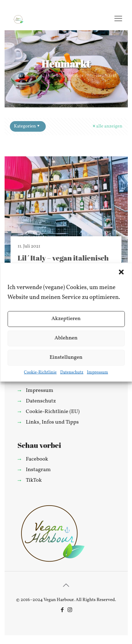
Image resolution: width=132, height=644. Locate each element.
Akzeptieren (66, 319)
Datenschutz (72, 372)
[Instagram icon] (70, 610)
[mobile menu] (118, 19)
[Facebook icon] (62, 610)
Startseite (25, 76)
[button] (121, 272)
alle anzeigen (107, 126)
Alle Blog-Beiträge (65, 76)
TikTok (34, 480)
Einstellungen (66, 358)
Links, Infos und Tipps (52, 422)
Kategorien (27, 126)
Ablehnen (66, 338)
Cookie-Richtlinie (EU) (53, 412)
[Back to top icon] (66, 586)
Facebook (37, 459)
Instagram (38, 470)
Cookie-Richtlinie (40, 372)
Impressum (98, 372)
